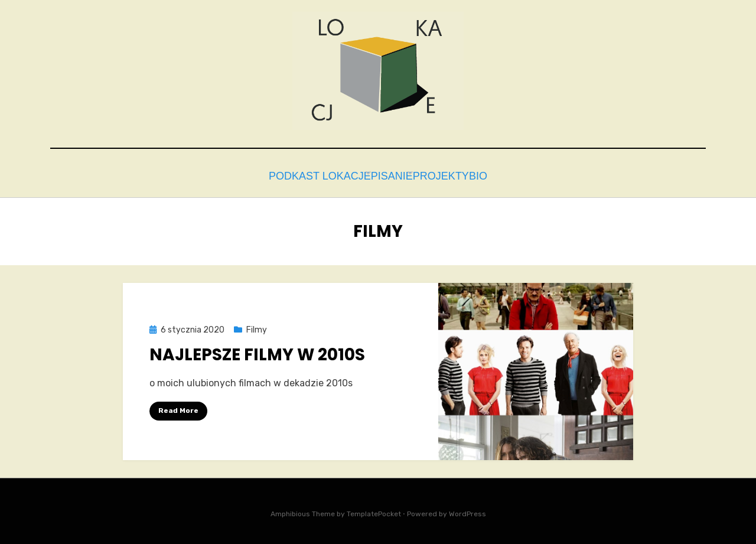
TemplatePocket (374, 511)
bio (494, 175)
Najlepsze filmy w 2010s (257, 352)
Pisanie (381, 175)
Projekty (442, 175)
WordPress (467, 511)
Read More (178, 408)
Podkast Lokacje (299, 175)
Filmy (257, 327)
